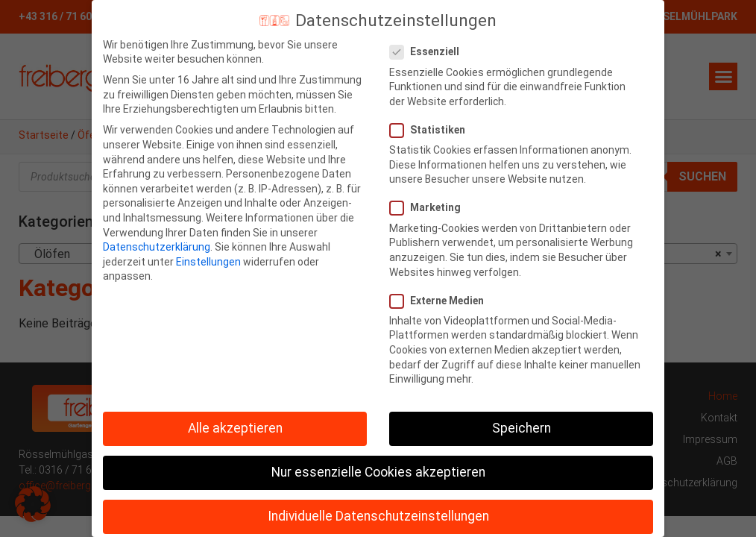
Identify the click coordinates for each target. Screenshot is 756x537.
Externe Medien (441, 301)
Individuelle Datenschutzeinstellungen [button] (378, 516)
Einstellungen (208, 262)
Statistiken (432, 130)
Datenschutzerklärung (157, 247)
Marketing (430, 208)
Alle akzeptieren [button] (235, 428)
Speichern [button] (522, 428)
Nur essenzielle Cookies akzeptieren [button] (378, 472)
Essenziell (429, 52)
